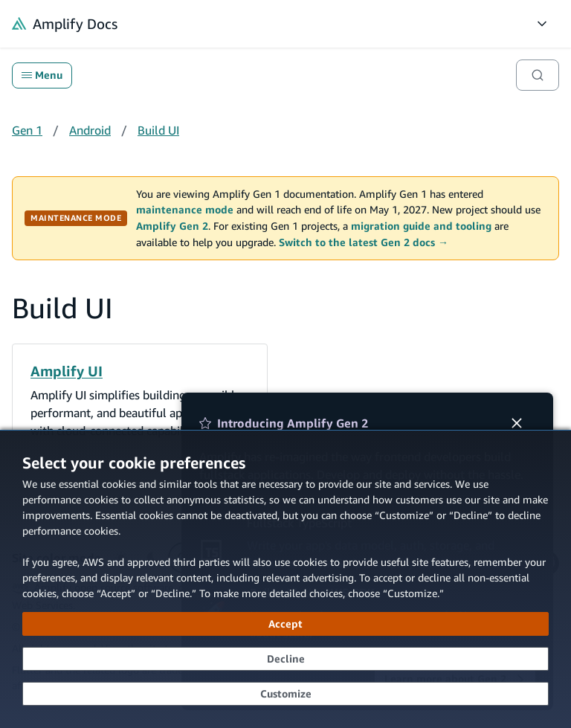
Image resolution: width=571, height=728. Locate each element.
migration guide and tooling (421, 226)
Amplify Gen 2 (172, 226)
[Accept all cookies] (285, 624)
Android (90, 130)
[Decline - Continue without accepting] (285, 659)
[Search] (538, 75)
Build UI (158, 130)
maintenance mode (185, 210)
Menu (42, 75)
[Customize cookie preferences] (285, 694)
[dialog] (285, 579)
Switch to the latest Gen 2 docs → (364, 242)
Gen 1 (27, 130)
